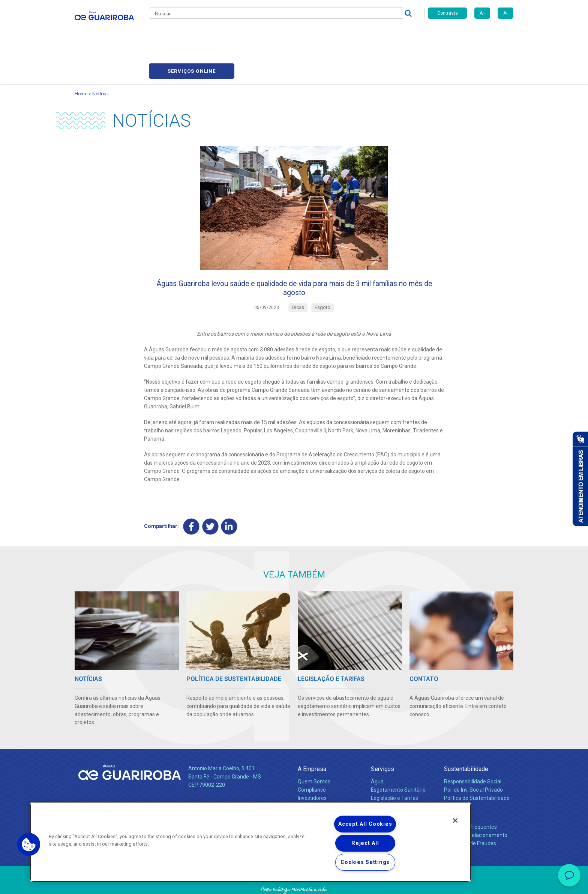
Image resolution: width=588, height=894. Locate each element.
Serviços (382, 740)
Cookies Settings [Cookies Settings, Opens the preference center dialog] (365, 862)
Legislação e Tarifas (394, 769)
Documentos (386, 786)
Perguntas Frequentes (470, 798)
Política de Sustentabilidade (477, 769)
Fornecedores (364, 34)
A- (505, 13)
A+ (482, 13)
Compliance (312, 761)
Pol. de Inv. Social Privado (473, 761)
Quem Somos (314, 753)
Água (377, 753)
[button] (29, 844)
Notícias (291, 34)
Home (81, 58)
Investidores (312, 769)
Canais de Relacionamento (476, 806)
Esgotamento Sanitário (398, 761)
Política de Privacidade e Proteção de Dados (294, 883)
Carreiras (324, 34)
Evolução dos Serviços (397, 777)
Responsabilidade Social (473, 753)
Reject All (365, 843)
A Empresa (312, 740)
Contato (454, 786)
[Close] (455, 820)
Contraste (448, 13)
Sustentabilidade (466, 740)
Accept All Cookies (365, 824)
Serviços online (471, 34)
